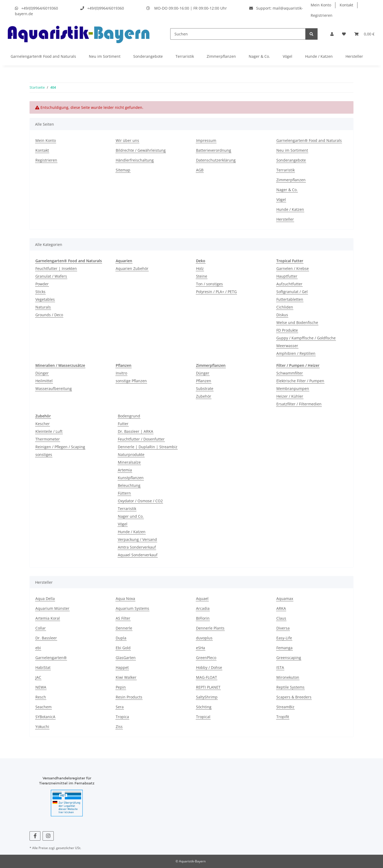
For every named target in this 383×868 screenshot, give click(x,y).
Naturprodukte (131, 454)
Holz (200, 268)
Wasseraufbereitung (54, 388)
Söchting (204, 707)
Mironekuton (288, 677)
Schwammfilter (290, 373)
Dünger (42, 373)
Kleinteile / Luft (49, 431)
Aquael (202, 598)
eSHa (201, 648)
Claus (281, 618)
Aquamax (285, 598)
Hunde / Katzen (319, 56)
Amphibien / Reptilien (296, 353)
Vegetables (45, 299)
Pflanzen (204, 381)
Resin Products (129, 697)
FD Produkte (287, 330)
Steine (202, 276)
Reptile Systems (290, 687)
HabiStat (43, 667)
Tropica (122, 717)
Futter (123, 424)
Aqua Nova (125, 598)
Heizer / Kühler (290, 396)
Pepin (121, 687)
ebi (38, 648)
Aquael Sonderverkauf (138, 555)
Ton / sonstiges (209, 284)
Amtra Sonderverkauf (137, 547)
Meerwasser (287, 346)
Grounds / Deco (49, 315)
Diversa (283, 628)
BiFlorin (203, 618)
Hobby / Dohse (209, 667)
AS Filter (123, 618)
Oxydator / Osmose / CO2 (140, 501)
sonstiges (44, 454)
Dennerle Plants (210, 628)
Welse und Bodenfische (297, 322)
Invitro (121, 373)
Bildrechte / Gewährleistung (141, 150)
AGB (200, 170)
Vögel (288, 56)
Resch (41, 697)
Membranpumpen (293, 388)
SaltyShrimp (207, 697)
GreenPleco (206, 658)
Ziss (119, 727)
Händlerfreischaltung (135, 160)
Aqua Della (45, 598)
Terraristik (185, 56)
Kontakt (346, 5)
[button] (332, 34)
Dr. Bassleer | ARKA (136, 431)
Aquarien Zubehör (132, 268)
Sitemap (123, 170)
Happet (122, 667)
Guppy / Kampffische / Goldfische (306, 338)
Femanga (284, 648)
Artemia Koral (48, 618)
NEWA (41, 687)
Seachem (43, 707)
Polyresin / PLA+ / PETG (216, 292)
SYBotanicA (45, 717)
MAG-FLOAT (207, 677)
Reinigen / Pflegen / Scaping (60, 447)
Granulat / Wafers (51, 276)
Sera (120, 707)
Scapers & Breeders (294, 697)
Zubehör (204, 396)
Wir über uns (127, 140)
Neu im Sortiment (105, 56)
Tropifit (283, 717)
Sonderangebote (148, 56)
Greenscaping (289, 658)
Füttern (124, 493)
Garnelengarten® (51, 658)
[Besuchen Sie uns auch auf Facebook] (35, 836)
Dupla (121, 638)
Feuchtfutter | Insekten (56, 268)
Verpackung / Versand (137, 539)
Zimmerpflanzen (221, 56)
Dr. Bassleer (46, 638)
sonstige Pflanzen (131, 381)
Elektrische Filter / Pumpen (300, 381)
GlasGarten (126, 658)
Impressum (206, 140)
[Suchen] (238, 34)
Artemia (125, 470)
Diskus (282, 315)
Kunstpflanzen (131, 478)
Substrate (205, 388)
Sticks (40, 292)
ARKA (281, 608)
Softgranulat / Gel (292, 292)
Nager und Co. (131, 516)
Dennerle (124, 628)
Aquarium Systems (132, 608)
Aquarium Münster (52, 608)
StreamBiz (285, 707)
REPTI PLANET (208, 687)
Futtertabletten (290, 299)
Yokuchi (42, 727)
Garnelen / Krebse (293, 268)
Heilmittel (44, 381)
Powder (42, 284)
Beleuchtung (129, 485)
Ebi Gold (123, 648)
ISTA (280, 667)
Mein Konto (321, 5)
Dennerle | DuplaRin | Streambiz (148, 447)
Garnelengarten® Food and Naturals (43, 56)
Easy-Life (284, 638)
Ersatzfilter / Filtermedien (299, 404)
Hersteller (354, 56)
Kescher (43, 424)
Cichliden (285, 307)
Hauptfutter (287, 276)
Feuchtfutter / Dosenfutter (141, 439)
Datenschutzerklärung (216, 160)
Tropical (203, 717)
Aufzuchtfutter (289, 284)
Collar (41, 628)
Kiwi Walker (126, 677)
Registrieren (322, 15)
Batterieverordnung (214, 150)
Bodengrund (129, 416)
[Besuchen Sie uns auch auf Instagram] (48, 836)
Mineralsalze (129, 462)
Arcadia (203, 608)
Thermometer (48, 439)
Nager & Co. (259, 56)
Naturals (43, 307)
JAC (38, 677)
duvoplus (204, 638)
